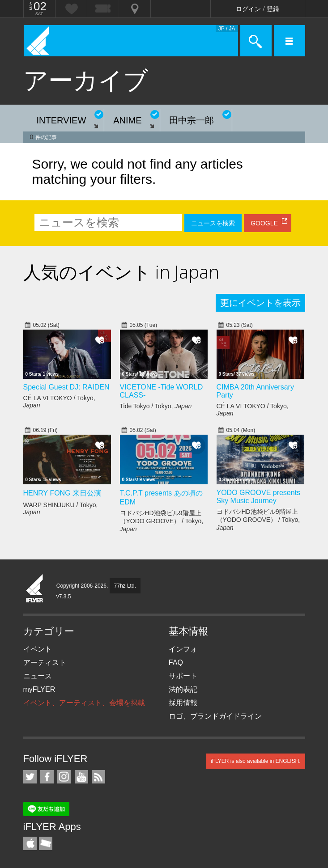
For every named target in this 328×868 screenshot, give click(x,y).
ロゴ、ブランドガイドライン (215, 716)
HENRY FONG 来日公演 (62, 493)
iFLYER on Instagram (64, 777)
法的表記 (183, 689)
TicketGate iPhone (46, 843)
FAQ (176, 663)
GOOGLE (264, 223)
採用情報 (183, 703)
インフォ (183, 649)
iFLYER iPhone (30, 843)
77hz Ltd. (125, 586)
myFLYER (39, 689)
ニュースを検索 (213, 223)
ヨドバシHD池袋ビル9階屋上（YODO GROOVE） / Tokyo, (162, 521)
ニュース (38, 676)
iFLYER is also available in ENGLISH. (256, 761)
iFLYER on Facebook (47, 777)
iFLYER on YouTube (81, 777)
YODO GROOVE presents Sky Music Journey (259, 497)
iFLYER (35, 589)
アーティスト (45, 663)
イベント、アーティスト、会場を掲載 (84, 703)
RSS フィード (98, 777)
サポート (183, 676)
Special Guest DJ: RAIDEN (66, 387)
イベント (38, 649)
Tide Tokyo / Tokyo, (156, 406)
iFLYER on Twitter (30, 777)
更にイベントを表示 (260, 303)
